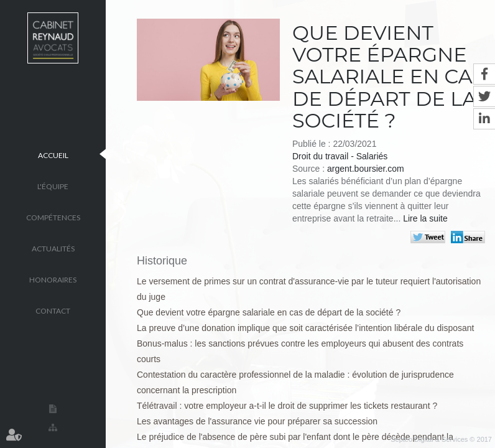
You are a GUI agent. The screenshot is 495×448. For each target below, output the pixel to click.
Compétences (53, 217)
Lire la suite (425, 218)
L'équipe (53, 186)
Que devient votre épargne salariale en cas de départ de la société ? (269, 312)
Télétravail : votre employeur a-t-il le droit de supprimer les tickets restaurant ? (287, 406)
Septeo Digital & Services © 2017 (441, 439)
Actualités (53, 248)
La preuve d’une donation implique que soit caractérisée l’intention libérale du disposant (305, 328)
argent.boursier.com (366, 169)
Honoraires (53, 279)
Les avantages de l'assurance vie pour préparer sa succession (257, 421)
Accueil (53, 155)
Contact (53, 310)
